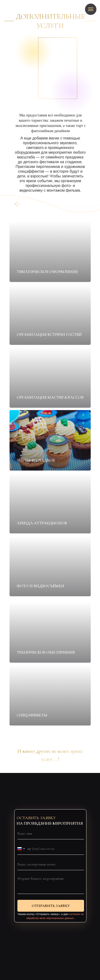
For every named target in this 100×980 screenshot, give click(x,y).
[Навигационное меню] (91, 9)
